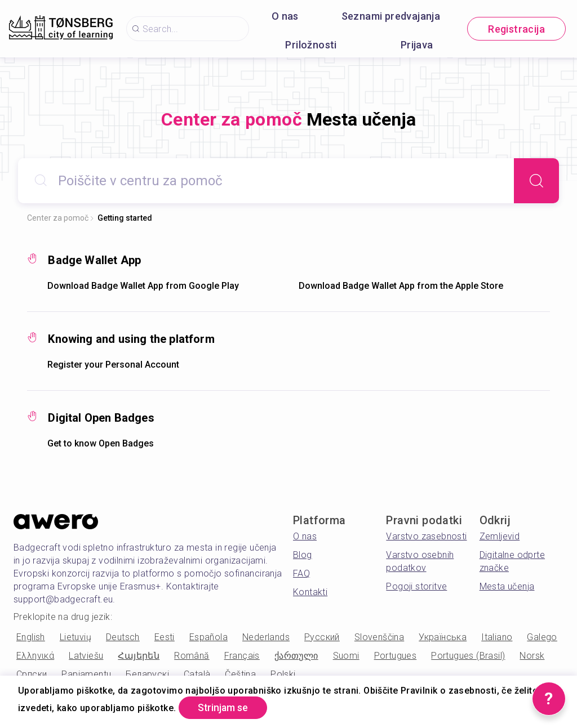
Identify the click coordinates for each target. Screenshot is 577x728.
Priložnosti (311, 45)
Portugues (396, 656)
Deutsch (123, 637)
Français (242, 656)
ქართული (296, 656)
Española (208, 637)
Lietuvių (76, 637)
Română (192, 656)
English (31, 637)
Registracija (516, 29)
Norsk (532, 656)
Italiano (497, 637)
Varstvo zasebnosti (426, 536)
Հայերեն (139, 656)
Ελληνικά (35, 656)
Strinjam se (225, 707)
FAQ (301, 573)
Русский (322, 637)
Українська (443, 637)
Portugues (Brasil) (468, 656)
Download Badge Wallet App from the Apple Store (401, 286)
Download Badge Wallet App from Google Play (143, 286)
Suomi (346, 656)
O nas (285, 16)
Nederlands (266, 637)
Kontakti (310, 592)
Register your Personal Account (113, 365)
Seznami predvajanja (391, 16)
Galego (542, 637)
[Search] (536, 181)
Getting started (125, 218)
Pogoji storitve (416, 586)
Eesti (165, 637)
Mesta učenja (507, 586)
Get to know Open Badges (101, 443)
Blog (303, 555)
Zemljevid (500, 536)
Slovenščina (379, 637)
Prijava (417, 45)
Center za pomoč (58, 218)
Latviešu (86, 656)
